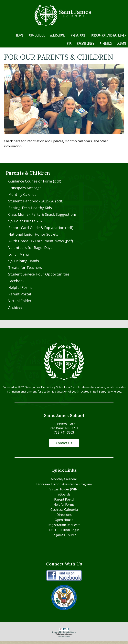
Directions (64, 515)
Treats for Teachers (25, 267)
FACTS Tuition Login (64, 530)
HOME (20, 35)
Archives (15, 307)
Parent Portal (20, 294)
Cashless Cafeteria (64, 510)
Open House (64, 520)
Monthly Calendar (23, 194)
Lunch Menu (19, 254)
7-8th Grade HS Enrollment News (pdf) (41, 241)
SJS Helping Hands (24, 261)
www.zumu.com (64, 636)
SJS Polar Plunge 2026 (26, 221)
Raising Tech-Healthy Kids (30, 208)
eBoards (64, 494)
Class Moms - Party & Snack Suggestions (42, 214)
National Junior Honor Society (33, 234)
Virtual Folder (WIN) (64, 489)
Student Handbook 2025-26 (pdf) (36, 201)
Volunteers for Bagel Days (30, 248)
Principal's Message (25, 188)
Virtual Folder (20, 301)
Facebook (16, 281)
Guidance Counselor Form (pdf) (35, 181)
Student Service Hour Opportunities (39, 274)
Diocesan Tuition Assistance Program (64, 484)
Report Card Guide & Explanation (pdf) (41, 228)
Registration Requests (64, 525)
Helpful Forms (20, 287)
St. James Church (64, 535)
